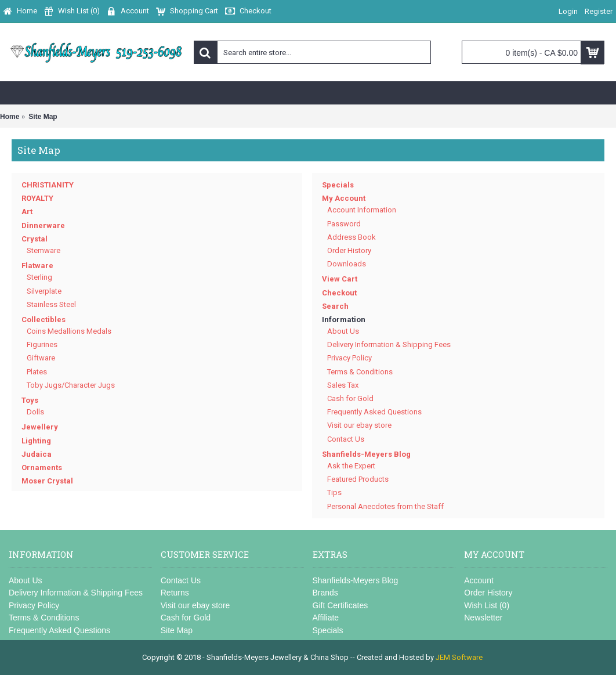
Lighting (36, 441)
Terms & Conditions (360, 372)
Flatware (37, 266)
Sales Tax (343, 385)
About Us (343, 331)
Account (479, 580)
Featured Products (358, 479)
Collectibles (44, 320)
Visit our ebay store (359, 425)
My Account (344, 198)
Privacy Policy (349, 358)
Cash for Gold (350, 398)
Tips (334, 492)
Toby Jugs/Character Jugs (71, 385)
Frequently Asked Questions (374, 412)
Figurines (42, 344)
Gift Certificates (340, 605)
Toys (30, 400)
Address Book (352, 237)
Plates (37, 372)
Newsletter (483, 618)
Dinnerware (43, 225)
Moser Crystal (47, 481)
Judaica (37, 454)
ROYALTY (37, 198)
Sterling (39, 277)
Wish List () (487, 605)
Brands (325, 593)
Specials (338, 185)
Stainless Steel (51, 304)
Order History (349, 250)
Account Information (362, 210)
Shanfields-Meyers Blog (366, 454)
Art (27, 212)
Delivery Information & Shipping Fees (389, 344)
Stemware (44, 250)
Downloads (347, 264)
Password (344, 224)
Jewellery (40, 427)
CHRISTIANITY (48, 185)
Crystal (35, 239)
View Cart (340, 279)
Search (335, 306)
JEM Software (459, 657)
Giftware (41, 358)
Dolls (35, 412)
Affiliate (326, 618)
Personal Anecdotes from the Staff (385, 506)
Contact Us (346, 439)
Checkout (339, 293)
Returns (175, 593)
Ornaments (42, 468)
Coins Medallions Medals (69, 331)
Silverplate (44, 291)
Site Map (177, 630)
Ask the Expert (351, 466)
